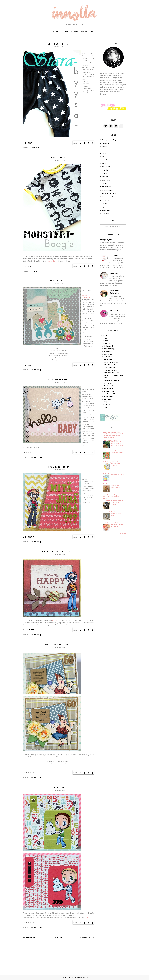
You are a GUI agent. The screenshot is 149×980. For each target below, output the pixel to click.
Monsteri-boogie (59, 158)
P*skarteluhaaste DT (109, 193)
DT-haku (105, 153)
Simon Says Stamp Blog (111, 432)
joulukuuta (108, 346)
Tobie (87, 918)
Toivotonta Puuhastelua (112, 512)
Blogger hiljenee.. (107, 240)
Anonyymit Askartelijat (110, 140)
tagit (104, 207)
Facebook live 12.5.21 (117, 475)
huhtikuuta (108, 391)
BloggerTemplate (83, 977)
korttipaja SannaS (109, 451)
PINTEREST (84, 32)
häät (104, 157)
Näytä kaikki (123, 534)
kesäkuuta (108, 386)
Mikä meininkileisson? (59, 467)
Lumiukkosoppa (115, 273)
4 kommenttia (28, 365)
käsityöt (38, 148)
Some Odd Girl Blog (110, 495)
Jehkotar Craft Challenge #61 (115, 486)
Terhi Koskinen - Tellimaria (113, 523)
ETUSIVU (55, 32)
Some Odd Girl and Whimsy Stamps (111, 497)
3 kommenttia (28, 923)
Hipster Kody (57, 620)
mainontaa (106, 183)
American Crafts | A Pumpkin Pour (117, 525)
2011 (104, 407)
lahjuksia (105, 177)
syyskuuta (108, 354)
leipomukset (106, 180)
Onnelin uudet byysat (58, 44)
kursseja (105, 170)
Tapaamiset (106, 210)
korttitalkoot (106, 167)
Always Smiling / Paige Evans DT (116, 464)
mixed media (106, 187)
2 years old (114, 255)
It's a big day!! (59, 787)
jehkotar (106, 473)
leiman (90, 493)
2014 (104, 343)
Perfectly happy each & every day (59, 551)
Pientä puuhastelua (110, 440)
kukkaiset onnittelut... (117, 453)
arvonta (105, 147)
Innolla (69, 977)
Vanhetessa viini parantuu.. (59, 644)
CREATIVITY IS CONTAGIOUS (113, 501)
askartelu (105, 150)
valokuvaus (106, 214)
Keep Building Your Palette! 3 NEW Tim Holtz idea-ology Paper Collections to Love (113, 436)
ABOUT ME (94, 32)
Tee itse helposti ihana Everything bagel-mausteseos (117, 443)
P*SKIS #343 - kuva (116, 311)
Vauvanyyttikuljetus (59, 380)
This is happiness (58, 281)
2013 (104, 402)
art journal (105, 143)
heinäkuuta (108, 359)
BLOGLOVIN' (64, 32)
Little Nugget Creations (111, 462)
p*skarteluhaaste (108, 190)
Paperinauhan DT (108, 197)
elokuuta (107, 357)
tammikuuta (108, 399)
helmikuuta (108, 397)
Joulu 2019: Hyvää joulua (116, 514)
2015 (104, 341)
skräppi (104, 203)
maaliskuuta (108, 394)
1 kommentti (28, 143)
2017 (104, 335)
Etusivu (59, 938)
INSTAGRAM (74, 32)
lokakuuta (108, 351)
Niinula (105, 484)
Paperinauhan (51, 261)
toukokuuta (108, 388)
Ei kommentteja (29, 630)
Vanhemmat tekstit (86, 938)
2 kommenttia (28, 266)
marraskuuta (109, 349)
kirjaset (104, 160)
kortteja (38, 370)
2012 (104, 404)
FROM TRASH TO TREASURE (116, 503)
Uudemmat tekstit (30, 938)
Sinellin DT (106, 200)
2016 (104, 338)
